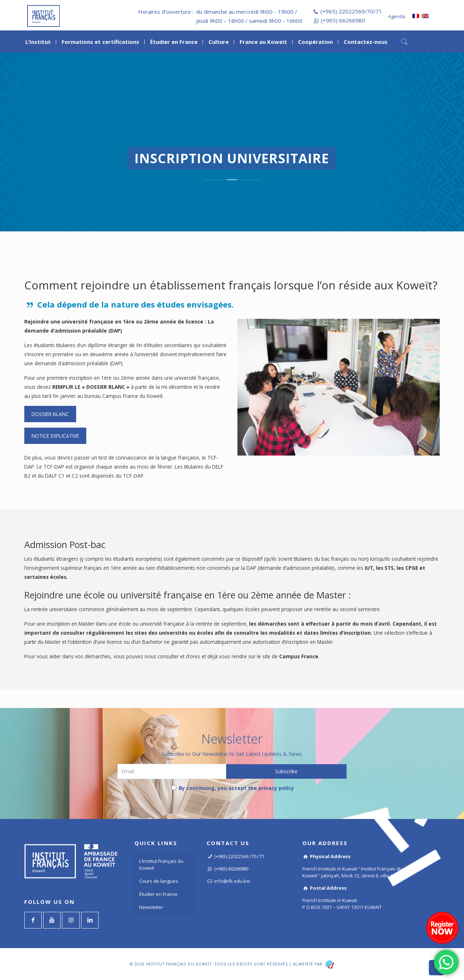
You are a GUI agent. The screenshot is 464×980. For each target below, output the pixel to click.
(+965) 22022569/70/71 (351, 11)
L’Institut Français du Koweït (161, 864)
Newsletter (151, 907)
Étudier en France (158, 894)
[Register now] (442, 928)
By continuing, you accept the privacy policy (233, 788)
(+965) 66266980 (343, 20)
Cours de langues (159, 881)
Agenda (397, 16)
